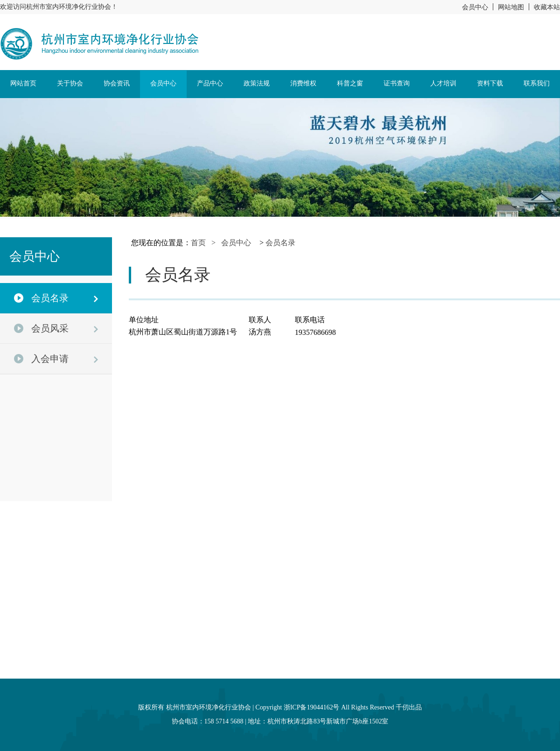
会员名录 (280, 243)
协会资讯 (117, 83)
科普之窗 (350, 83)
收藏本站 (547, 7)
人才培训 (443, 83)
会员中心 (475, 7)
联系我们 (537, 83)
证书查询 (397, 83)
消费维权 (303, 83)
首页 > (206, 243)
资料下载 (490, 83)
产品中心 (210, 83)
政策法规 (257, 83)
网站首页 (23, 83)
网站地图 (511, 7)
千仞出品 (409, 707)
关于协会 (70, 83)
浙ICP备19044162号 (312, 707)
